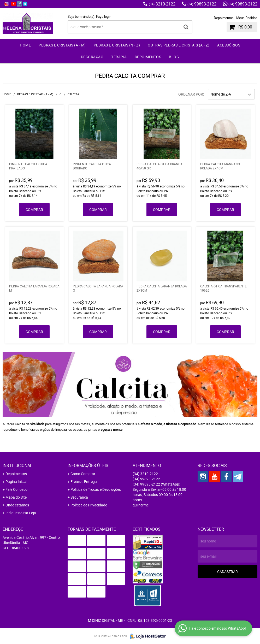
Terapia (119, 57)
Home (25, 45)
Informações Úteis (88, 465)
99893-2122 (202, 4)
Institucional (17, 465)
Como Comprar (83, 474)
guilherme (141, 505)
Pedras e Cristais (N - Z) (117, 45)
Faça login (104, 16)
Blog (174, 57)
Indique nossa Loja (21, 513)
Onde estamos (17, 505)
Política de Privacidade (89, 505)
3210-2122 (162, 4)
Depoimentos (224, 18)
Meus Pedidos (247, 18)
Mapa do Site (16, 497)
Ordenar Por (191, 94)
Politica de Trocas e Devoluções (96, 489)
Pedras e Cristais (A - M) (62, 45)
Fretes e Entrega (84, 481)
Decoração (92, 57)
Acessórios (229, 45)
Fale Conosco (16, 489)
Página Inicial (16, 481)
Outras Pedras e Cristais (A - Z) (179, 45)
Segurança (79, 497)
